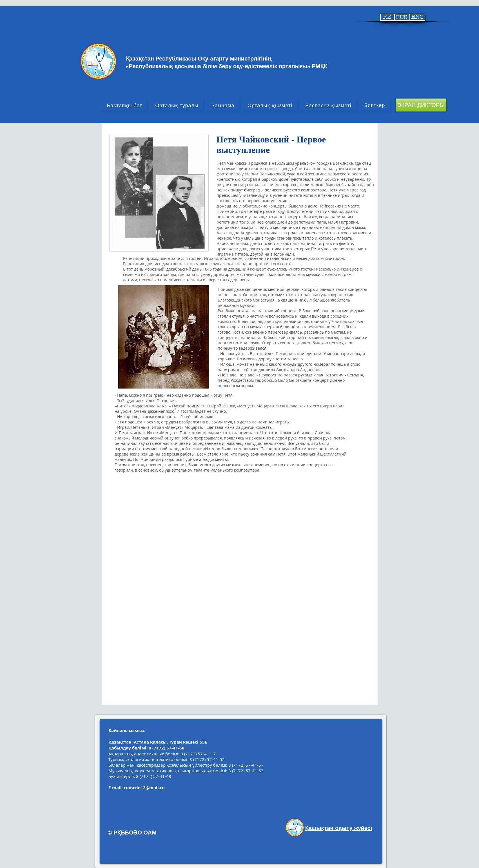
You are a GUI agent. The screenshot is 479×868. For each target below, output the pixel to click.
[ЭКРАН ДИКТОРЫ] (421, 105)
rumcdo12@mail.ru (144, 788)
